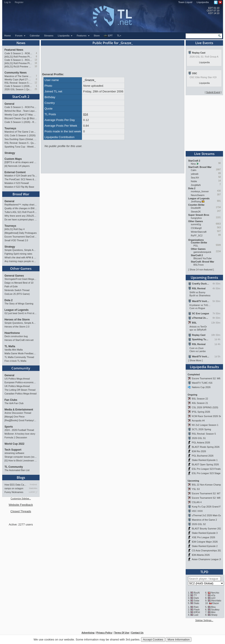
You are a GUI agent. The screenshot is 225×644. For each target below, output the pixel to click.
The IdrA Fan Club (14, 403)
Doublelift (196, 208)
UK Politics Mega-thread (17, 386)
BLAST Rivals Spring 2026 (206, 447)
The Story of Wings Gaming (19, 304)
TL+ (119, 36)
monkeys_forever (200, 191)
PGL (196, 246)
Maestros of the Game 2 (204, 520)
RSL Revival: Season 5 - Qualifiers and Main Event (19, 83)
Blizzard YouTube (203, 258)
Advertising (88, 633)
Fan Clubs (11, 400)
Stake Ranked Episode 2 (205, 546)
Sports (9, 427)
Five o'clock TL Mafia (15, 361)
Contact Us (137, 633)
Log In (8, 2)
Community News (16, 73)
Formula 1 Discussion (16, 437)
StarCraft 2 (21, 97)
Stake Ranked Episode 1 (205, 460)
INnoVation (217, 601)
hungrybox (196, 218)
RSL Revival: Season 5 (204, 434)
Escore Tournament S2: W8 (206, 498)
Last (196, 615)
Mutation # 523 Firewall (17, 183)
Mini (213, 612)
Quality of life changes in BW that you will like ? (21, 208)
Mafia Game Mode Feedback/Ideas (21, 353)
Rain (196, 607)
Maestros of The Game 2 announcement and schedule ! (19, 76)
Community (21, 368)
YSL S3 (196, 489)
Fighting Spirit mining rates (18, 254)
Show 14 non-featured (201, 270)
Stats (196, 603)
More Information (179, 640)
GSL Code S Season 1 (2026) (20, 135)
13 (36, 60)
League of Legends (17, 310)
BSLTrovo (199, 265)
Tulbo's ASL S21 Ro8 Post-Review (21, 212)
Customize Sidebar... (21, 499)
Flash (197, 610)
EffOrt (197, 612)
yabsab (195, 174)
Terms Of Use (122, 633)
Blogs (21, 477)
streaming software (15, 453)
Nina (193, 164)
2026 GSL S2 (199, 524)
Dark (196, 598)
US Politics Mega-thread (17, 379)
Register (19, 2)
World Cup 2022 (15, 444)
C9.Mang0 (196, 228)
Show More (195, 360)
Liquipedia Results (204, 367)
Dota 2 (9, 300)
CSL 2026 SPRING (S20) (205, 407)
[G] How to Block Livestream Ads (21, 461)
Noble (194, 181)
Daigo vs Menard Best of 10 (19, 283)
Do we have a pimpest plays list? (21, 219)
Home (8, 36)
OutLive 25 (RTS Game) (17, 294)
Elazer (216, 603)
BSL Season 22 (200, 399)
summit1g (196, 224)
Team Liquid (185, 2)
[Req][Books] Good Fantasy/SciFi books (21, 420)
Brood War (21, 194)
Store (97, 36)
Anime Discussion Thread (18, 413)
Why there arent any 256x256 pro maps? (21, 216)
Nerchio (215, 593)
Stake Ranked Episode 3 (205, 533)
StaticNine (33, 488)
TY (195, 595)
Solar (197, 601)
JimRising (196, 201)
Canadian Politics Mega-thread (21, 394)
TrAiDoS (33, 485)
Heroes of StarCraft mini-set (19, 340)
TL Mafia (10, 346)
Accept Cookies (153, 640)
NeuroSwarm (198, 195)
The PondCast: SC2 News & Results (21, 179)
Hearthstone (12, 333)
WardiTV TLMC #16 (202, 383)
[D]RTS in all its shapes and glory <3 (21, 162)
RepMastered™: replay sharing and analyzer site (21, 205)
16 (36, 63)
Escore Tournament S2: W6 (206, 378)
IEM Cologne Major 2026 (205, 542)
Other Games (21, 268)
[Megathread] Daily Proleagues (21, 233)
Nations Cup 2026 (201, 387)
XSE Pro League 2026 (203, 537)
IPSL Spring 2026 (201, 412)
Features (83, 36)
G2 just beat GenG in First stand (21, 313)
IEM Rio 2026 (199, 451)
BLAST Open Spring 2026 (205, 464)
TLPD (204, 572)
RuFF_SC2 (197, 236)
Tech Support (13, 450)
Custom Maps (13, 159)
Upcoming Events (204, 277)
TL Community (14, 467)
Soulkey (215, 610)
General (10, 104)
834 (85, 114)
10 (36, 66)
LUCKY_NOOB (33, 492)
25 (36, 89)
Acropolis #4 (198, 421)
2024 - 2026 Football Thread (19, 430)
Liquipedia (203, 2)
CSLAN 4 (197, 502)
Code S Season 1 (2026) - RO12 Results (19, 86)
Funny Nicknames (14, 492)
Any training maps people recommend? (21, 261)
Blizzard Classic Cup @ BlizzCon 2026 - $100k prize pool (21, 118)
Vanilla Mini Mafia (14, 350)
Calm (194, 170)
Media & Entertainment (19, 410)
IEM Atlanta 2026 (201, 555)
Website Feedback (21, 505)
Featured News (14, 50)
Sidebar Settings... (204, 620)
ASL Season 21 (200, 403)
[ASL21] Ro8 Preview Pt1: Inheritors (19, 63)
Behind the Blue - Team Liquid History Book (21, 111)
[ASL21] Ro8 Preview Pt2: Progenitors (19, 57)
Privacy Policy (104, 633)
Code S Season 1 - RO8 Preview (19, 53)
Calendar (35, 36)
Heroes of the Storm (17, 320)
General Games (14, 276)
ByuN (197, 593)
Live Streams (204, 154)
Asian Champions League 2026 (208, 559)
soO (213, 598)
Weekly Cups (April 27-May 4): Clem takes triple (19, 79)
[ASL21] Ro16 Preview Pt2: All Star (19, 67)
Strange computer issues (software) (21, 457)
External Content (15, 172)
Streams (49, 36)
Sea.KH (195, 178)
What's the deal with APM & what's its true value (21, 257)
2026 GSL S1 (199, 438)
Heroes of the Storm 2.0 (17, 327)
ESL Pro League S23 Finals (206, 469)
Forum (20, 36)
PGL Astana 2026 (201, 443)
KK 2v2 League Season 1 (205, 425)
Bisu (213, 607)
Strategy (10, 153)
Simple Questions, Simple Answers (21, 250)
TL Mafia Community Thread (19, 357)
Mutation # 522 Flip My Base (19, 187)
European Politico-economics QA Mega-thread (21, 382)
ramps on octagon (14, 488)
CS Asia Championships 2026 (207, 550)
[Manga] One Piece (15, 417)
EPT (108, 36)
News (21, 43)
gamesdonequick (202, 252)
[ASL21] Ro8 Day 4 (15, 229)
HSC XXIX (197, 511)
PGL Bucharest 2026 (203, 456)
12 (36, 83)
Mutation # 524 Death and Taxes (21, 176)
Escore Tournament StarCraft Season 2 (21, 237)
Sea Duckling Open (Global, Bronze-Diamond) (21, 139)
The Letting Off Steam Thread (20, 390)
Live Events (204, 43)
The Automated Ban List (17, 470)
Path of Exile (11, 286)
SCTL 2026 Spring (201, 429)
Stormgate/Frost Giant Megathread (21, 279)
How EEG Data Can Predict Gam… (16, 485)
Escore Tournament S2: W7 (206, 493)
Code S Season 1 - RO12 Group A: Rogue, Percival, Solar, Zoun (19, 60)
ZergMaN (196, 185)
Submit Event (213, 92)
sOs (213, 595)
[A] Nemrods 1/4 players (17, 166)
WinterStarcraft (199, 232)
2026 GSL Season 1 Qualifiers (19, 89)
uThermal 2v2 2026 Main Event (208, 515)
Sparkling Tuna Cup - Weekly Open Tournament (21, 147)
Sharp (214, 615)
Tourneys (10, 128)
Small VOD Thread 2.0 (16, 240)
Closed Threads (21, 511)
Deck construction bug (16, 336)
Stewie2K (196, 212)
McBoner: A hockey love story (20, 434)
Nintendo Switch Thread (17, 290)
